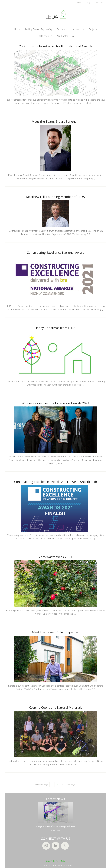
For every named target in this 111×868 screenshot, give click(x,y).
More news (56, 832)
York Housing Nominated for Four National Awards (56, 46)
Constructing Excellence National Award (56, 253)
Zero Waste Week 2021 (56, 558)
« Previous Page (41, 786)
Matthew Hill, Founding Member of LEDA (55, 197)
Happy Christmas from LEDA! (55, 328)
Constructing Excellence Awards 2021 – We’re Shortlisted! (56, 483)
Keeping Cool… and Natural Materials (55, 709)
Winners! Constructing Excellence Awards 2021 (56, 404)
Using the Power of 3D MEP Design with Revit (55, 828)
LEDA (55, 15)
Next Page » (71, 786)
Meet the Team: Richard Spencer (55, 634)
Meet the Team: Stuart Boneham (56, 122)
